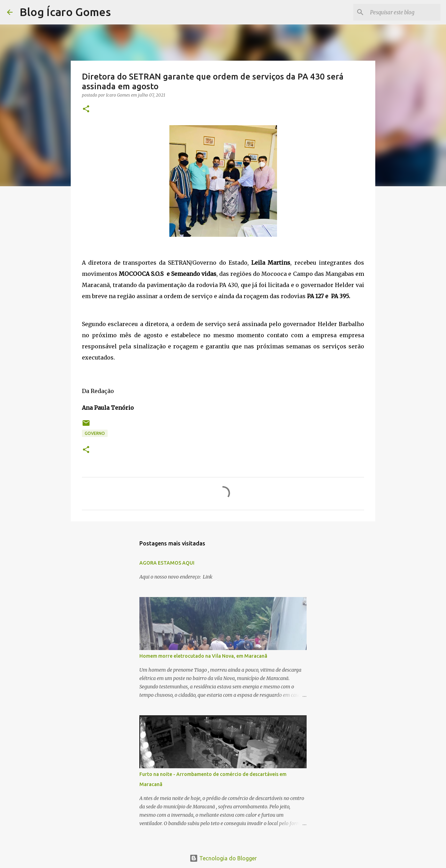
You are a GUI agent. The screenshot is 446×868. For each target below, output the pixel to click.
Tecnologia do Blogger (223, 858)
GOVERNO (95, 433)
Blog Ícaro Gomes (65, 12)
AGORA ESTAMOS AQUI (167, 563)
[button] (86, 109)
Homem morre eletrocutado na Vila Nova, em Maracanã (203, 656)
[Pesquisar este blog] (404, 12)
